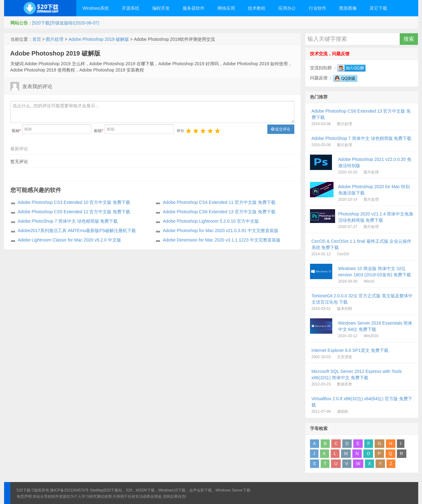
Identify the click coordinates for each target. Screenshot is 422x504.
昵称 (16, 131)
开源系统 (131, 8)
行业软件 (318, 8)
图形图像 (348, 8)
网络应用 (226, 8)
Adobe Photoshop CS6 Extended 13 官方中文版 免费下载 (219, 212)
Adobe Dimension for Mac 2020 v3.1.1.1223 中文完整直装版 (222, 240)
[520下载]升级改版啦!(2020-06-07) (66, 23)
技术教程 (257, 8)
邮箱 (99, 131)
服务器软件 (194, 8)
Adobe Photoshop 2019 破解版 (99, 39)
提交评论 (281, 129)
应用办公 (287, 8)
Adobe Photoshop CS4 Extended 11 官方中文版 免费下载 (219, 202)
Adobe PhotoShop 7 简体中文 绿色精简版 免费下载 (68, 221)
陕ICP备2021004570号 (69, 490)
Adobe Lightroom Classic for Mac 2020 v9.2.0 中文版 (69, 240)
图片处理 (55, 39)
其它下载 (378, 8)
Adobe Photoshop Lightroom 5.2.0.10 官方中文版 (211, 221)
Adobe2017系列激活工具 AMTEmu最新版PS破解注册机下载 (77, 231)
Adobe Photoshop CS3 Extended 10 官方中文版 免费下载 (74, 202)
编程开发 (161, 8)
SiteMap (97, 490)
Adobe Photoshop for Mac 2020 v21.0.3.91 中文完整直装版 (221, 231)
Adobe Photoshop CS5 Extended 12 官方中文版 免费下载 (74, 212)
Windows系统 (96, 8)
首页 (37, 39)
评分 (180, 131)
